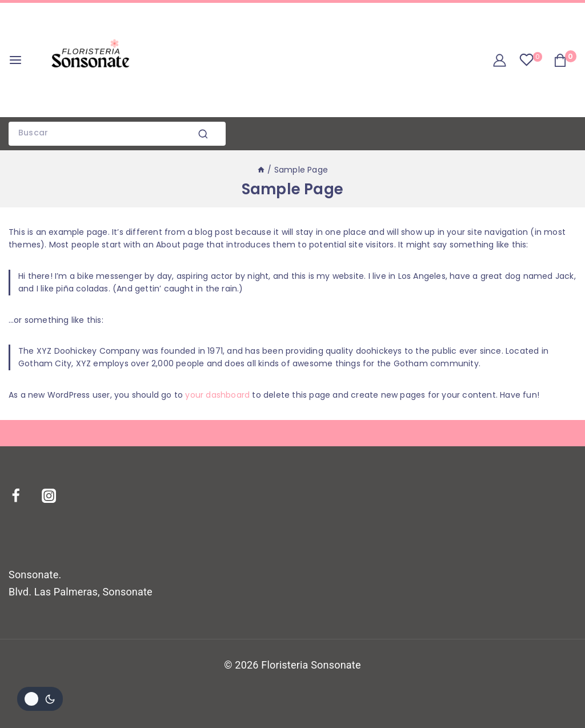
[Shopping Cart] (565, 60)
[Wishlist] (530, 60)
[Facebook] (23, 496)
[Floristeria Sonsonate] (91, 60)
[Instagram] (56, 496)
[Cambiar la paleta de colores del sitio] (40, 699)
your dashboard (217, 395)
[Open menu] (15, 60)
